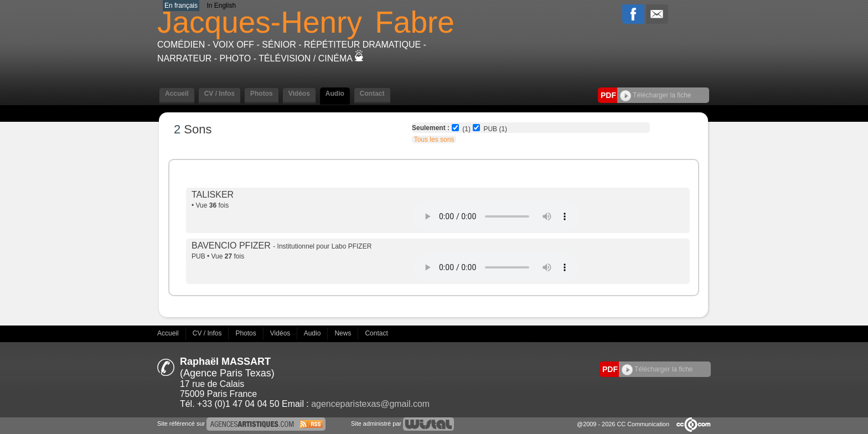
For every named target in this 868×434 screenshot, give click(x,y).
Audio (335, 94)
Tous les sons (434, 139)
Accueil (177, 94)
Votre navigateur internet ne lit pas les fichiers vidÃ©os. (496, 216)
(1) (466, 129)
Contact (372, 94)
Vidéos (299, 94)
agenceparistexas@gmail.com (370, 404)
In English (221, 6)
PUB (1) (495, 129)
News (343, 333)
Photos (262, 94)
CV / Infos (219, 94)
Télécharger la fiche (656, 95)
